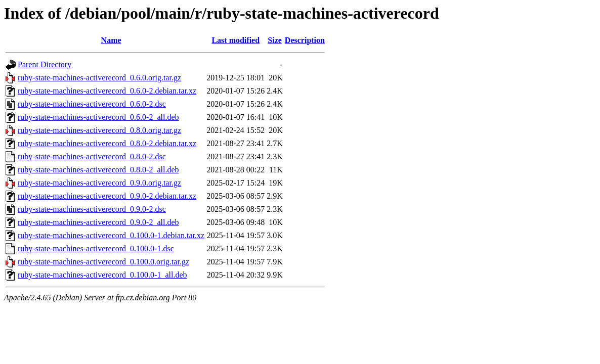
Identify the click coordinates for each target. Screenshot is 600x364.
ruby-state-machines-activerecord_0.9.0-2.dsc (92, 209)
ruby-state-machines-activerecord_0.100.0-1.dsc (96, 248)
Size (275, 40)
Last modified (235, 40)
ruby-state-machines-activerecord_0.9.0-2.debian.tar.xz (107, 196)
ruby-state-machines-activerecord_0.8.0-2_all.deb (98, 170)
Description (305, 40)
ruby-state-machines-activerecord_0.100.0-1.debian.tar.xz (111, 235)
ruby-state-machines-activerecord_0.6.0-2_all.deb (98, 117)
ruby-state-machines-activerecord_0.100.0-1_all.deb (102, 275)
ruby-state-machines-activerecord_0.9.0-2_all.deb (98, 222)
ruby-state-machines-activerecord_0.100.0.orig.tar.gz (103, 262)
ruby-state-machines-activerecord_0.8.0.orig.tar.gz (99, 130)
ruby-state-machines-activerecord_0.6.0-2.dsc (92, 104)
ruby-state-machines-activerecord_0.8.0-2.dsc (92, 156)
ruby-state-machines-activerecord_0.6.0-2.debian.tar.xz (107, 91)
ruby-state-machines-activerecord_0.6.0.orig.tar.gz (99, 78)
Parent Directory (45, 64)
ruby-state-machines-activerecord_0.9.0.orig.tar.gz (99, 183)
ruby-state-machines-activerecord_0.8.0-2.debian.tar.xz (107, 143)
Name (111, 40)
